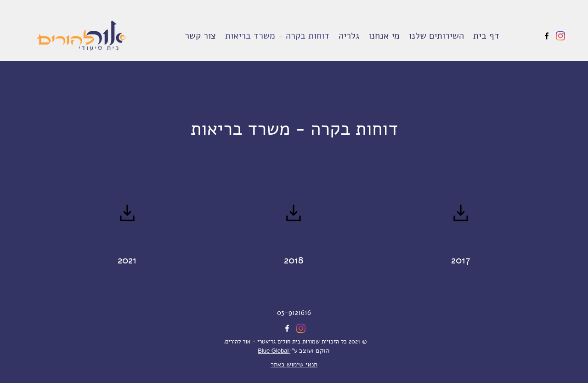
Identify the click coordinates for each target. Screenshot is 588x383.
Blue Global (274, 351)
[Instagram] (560, 36)
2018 (294, 260)
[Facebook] (547, 36)
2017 (461, 260)
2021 (127, 260)
